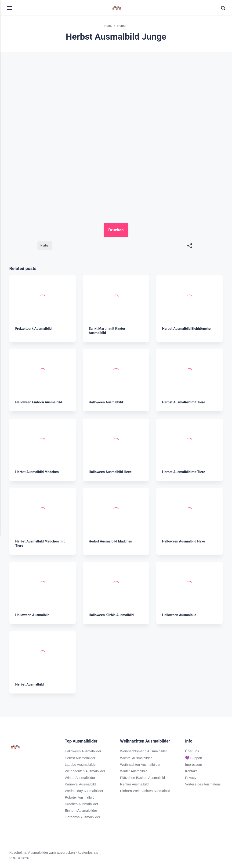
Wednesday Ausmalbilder (84, 791)
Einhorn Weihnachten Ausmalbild (145, 791)
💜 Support (194, 758)
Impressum (194, 764)
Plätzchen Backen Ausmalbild (143, 777)
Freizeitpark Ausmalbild (34, 329)
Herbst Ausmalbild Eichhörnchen (188, 329)
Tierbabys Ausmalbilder (83, 817)
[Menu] (12, 8)
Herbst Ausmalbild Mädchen (37, 472)
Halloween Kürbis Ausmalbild (112, 615)
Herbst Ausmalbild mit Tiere (184, 402)
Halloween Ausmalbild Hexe (111, 472)
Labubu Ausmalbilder (81, 764)
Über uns (192, 751)
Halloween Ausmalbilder (83, 751)
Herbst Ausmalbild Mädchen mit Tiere (40, 543)
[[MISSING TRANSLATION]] (190, 246)
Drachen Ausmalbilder (82, 804)
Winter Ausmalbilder (80, 777)
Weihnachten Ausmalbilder (85, 771)
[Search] (221, 8)
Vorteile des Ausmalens (203, 784)
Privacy (191, 777)
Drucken (116, 230)
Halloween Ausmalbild (106, 402)
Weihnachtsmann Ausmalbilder (144, 751)
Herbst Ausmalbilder (80, 758)
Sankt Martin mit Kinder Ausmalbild (107, 331)
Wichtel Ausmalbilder (136, 758)
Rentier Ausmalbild (134, 784)
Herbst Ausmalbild (30, 684)
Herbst (45, 245)
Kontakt (191, 771)
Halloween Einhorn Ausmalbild (39, 402)
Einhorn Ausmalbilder (81, 811)
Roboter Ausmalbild (80, 797)
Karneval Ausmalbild (81, 784)
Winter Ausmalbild (134, 771)
